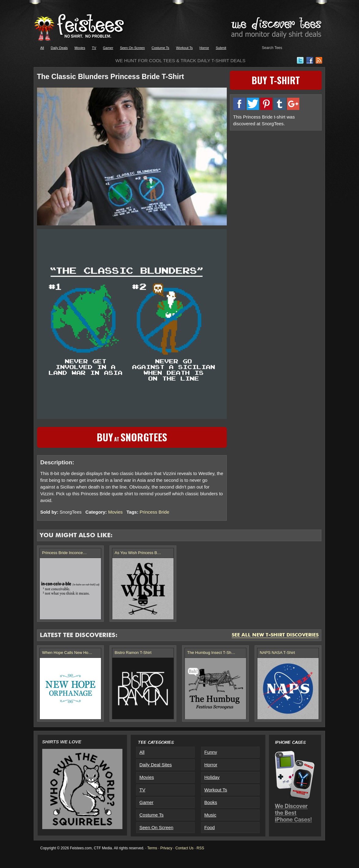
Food (210, 827)
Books (211, 802)
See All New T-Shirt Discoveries (275, 635)
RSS (200, 848)
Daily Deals (59, 48)
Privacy (166, 848)
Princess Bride (154, 512)
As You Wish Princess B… (138, 553)
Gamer (108, 48)
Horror (204, 48)
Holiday (212, 777)
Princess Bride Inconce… (65, 553)
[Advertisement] (276, 177)
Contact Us (184, 848)
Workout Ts (184, 48)
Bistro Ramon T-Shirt (133, 653)
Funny (211, 752)
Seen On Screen (132, 48)
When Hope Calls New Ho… (67, 653)
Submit (221, 48)
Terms (152, 848)
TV (94, 48)
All (42, 48)
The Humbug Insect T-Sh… (211, 653)
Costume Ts (160, 48)
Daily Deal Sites (156, 765)
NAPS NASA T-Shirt (277, 653)
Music (210, 815)
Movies (80, 48)
